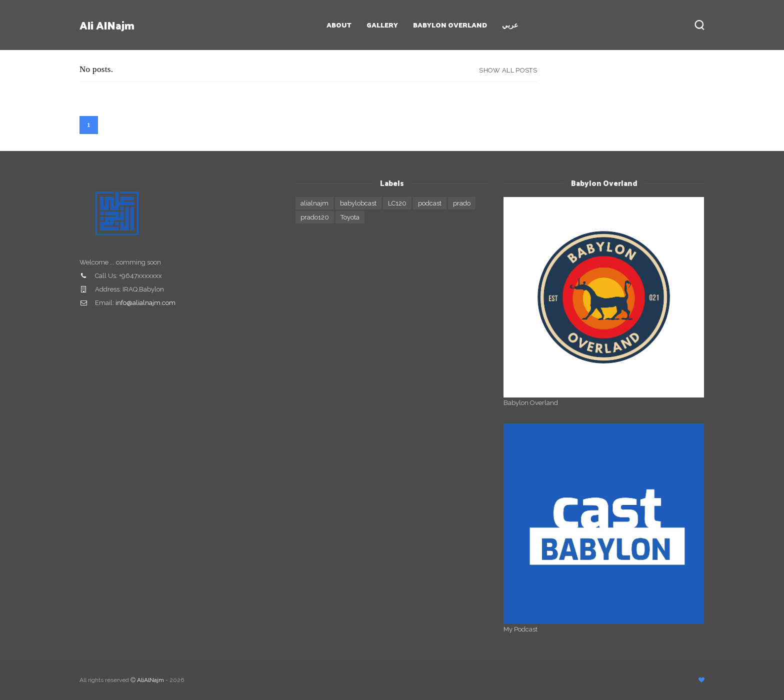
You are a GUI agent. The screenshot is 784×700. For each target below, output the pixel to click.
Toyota (350, 217)
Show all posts (508, 70)
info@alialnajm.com (145, 303)
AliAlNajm (150, 680)
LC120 (397, 203)
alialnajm (314, 203)
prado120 (315, 217)
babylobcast (358, 203)
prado (462, 203)
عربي (510, 25)
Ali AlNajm (107, 25)
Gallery (382, 25)
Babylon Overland (450, 25)
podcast (430, 203)
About (339, 25)
